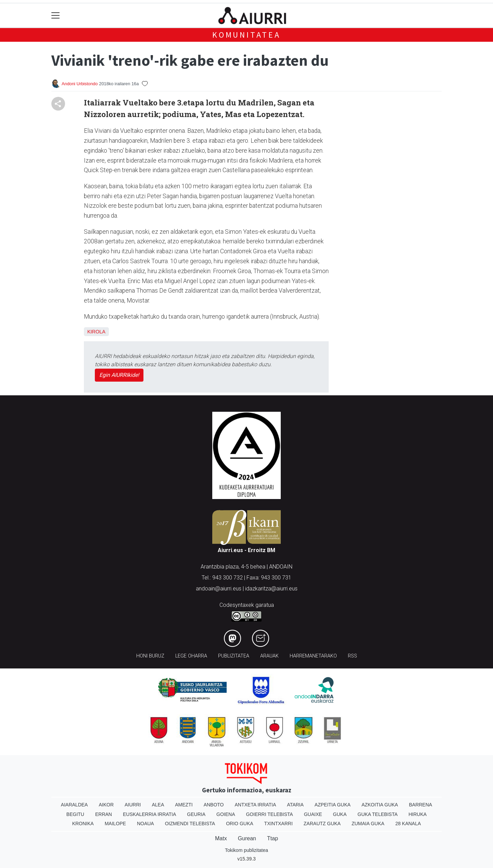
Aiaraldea (74, 805)
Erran (104, 814)
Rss (352, 656)
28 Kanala (408, 824)
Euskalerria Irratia (149, 814)
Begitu (75, 814)
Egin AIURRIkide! (119, 375)
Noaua (146, 824)
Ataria (295, 805)
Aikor (106, 805)
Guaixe (313, 814)
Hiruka (418, 814)
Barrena (420, 805)
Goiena (226, 814)
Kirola (96, 332)
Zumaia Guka (368, 824)
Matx (221, 838)
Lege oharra (191, 656)
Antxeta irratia (256, 805)
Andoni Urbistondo (80, 84)
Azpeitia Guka (333, 805)
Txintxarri (279, 824)
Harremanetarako (313, 656)
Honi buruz (150, 656)
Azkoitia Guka (380, 805)
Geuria (196, 814)
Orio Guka (239, 824)
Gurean (247, 838)
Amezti (184, 805)
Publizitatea (234, 656)
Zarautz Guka (322, 824)
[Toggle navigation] (56, 16)
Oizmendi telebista (190, 824)
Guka (340, 814)
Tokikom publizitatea (246, 850)
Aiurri (133, 805)
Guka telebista (377, 814)
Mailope (115, 824)
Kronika (83, 824)
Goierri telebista (269, 814)
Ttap (273, 838)
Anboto (214, 805)
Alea (158, 805)
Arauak (269, 656)
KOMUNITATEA (246, 35)
